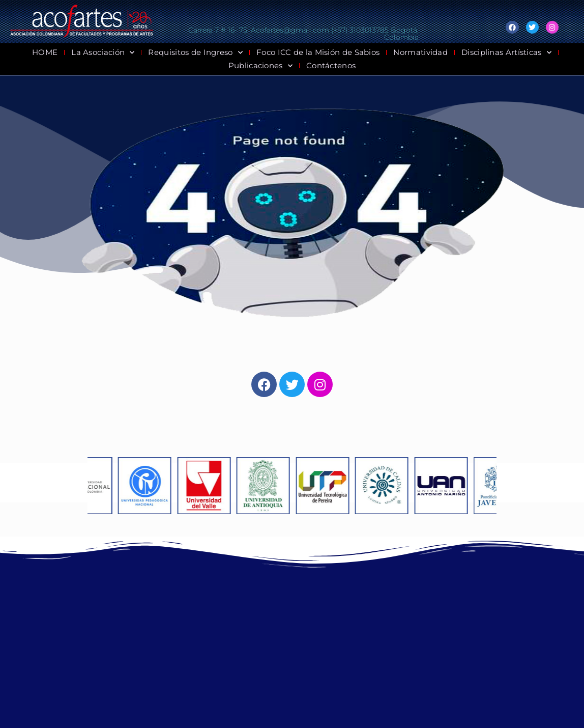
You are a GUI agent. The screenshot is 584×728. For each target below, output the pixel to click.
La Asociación (103, 52)
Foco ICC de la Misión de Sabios (318, 52)
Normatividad (420, 52)
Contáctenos (331, 65)
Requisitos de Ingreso (195, 52)
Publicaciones (260, 66)
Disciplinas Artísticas (506, 52)
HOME (45, 52)
